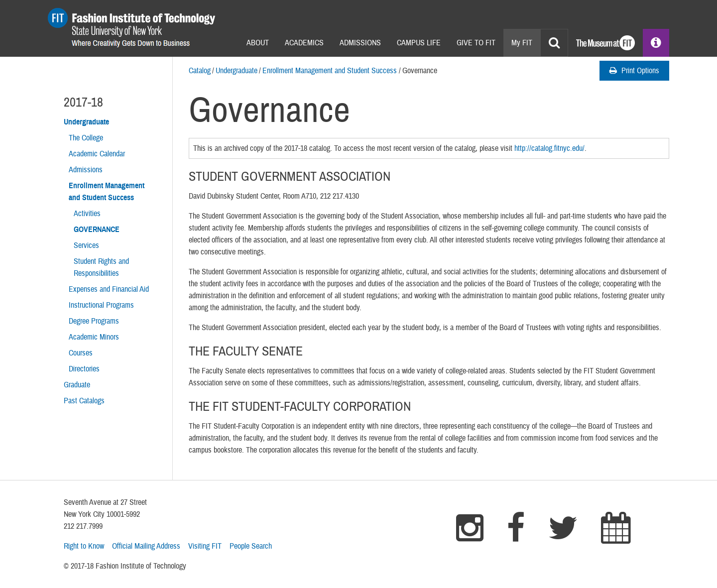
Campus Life (419, 43)
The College (86, 138)
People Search (251, 546)
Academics (304, 43)
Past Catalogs (84, 401)
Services (86, 245)
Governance (97, 230)
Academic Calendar (97, 154)
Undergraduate (237, 71)
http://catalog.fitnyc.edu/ (549, 148)
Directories (84, 369)
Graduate (77, 385)
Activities (87, 214)
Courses (81, 353)
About (258, 43)
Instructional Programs (101, 305)
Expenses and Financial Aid (109, 289)
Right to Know (84, 546)
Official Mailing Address (146, 546)
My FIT (522, 43)
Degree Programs (94, 321)
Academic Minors (94, 337)
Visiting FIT (205, 546)
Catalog (200, 71)
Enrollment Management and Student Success (330, 71)
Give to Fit (476, 43)
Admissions (360, 43)
